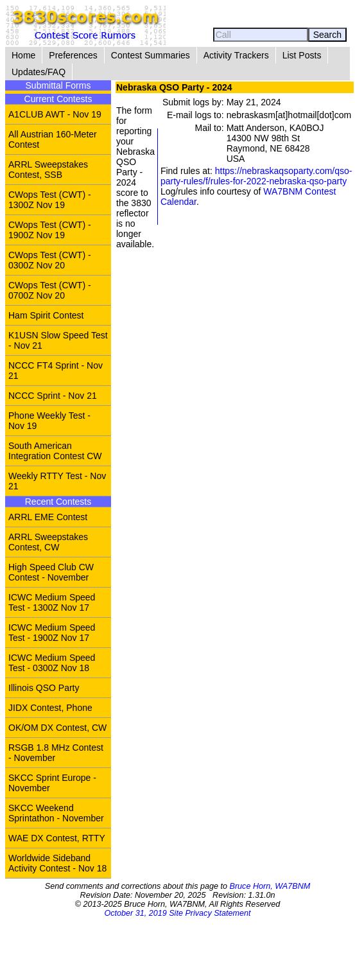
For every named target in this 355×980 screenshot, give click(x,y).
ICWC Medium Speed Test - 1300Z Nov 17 (52, 602)
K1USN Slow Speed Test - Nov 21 (58, 340)
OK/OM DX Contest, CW (57, 728)
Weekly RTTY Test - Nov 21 (57, 481)
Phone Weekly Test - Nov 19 (49, 421)
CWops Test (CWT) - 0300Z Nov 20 (50, 260)
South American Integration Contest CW (55, 451)
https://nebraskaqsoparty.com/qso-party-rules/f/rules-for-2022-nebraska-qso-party (256, 176)
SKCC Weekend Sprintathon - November (56, 813)
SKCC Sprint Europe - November (52, 783)
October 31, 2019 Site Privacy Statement (177, 913)
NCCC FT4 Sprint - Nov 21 (56, 371)
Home (23, 55)
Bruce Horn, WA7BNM (270, 886)
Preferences (73, 55)
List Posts (302, 55)
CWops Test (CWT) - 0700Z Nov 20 (50, 290)
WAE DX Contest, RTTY (57, 838)
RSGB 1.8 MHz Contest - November (56, 753)
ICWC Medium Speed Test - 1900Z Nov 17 (52, 633)
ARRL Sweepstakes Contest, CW (48, 542)
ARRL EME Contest (48, 517)
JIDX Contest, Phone (50, 708)
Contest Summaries (151, 55)
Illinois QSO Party (44, 688)
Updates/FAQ (39, 72)
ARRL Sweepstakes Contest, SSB (48, 170)
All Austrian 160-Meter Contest (53, 139)
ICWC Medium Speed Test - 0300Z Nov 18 (52, 663)
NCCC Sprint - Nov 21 (53, 396)
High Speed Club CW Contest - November (51, 572)
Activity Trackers (236, 55)
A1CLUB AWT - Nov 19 (55, 114)
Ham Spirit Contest (46, 315)
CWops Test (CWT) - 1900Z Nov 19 (50, 230)
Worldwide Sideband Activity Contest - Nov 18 (57, 863)
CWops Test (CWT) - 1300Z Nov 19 (50, 200)
